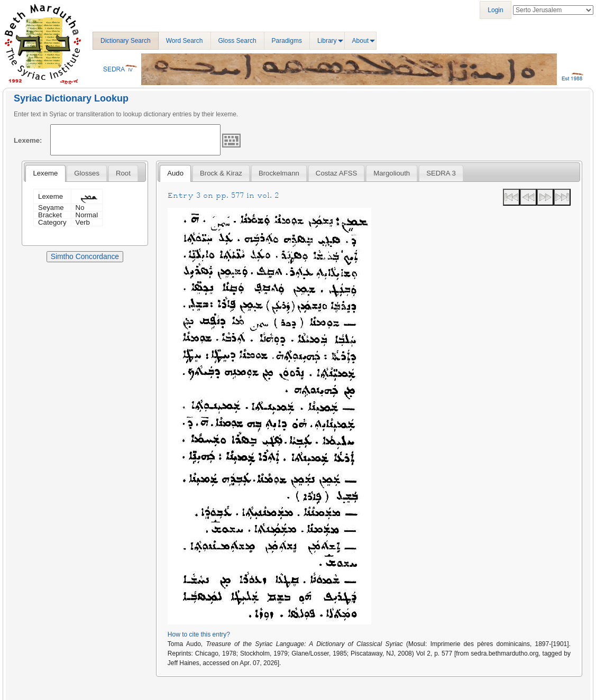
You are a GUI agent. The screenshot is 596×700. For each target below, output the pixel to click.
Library (327, 41)
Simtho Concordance (85, 256)
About (360, 41)
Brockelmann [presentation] (279, 173)
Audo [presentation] (175, 173)
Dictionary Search (126, 41)
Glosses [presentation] (87, 173)
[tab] (45, 173)
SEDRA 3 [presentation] (441, 173)
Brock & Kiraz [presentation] (221, 173)
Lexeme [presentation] (45, 173)
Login (495, 10)
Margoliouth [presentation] (392, 173)
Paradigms (287, 41)
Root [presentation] (123, 173)
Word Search (185, 41)
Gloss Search (237, 41)
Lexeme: (28, 140)
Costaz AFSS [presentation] (336, 173)
